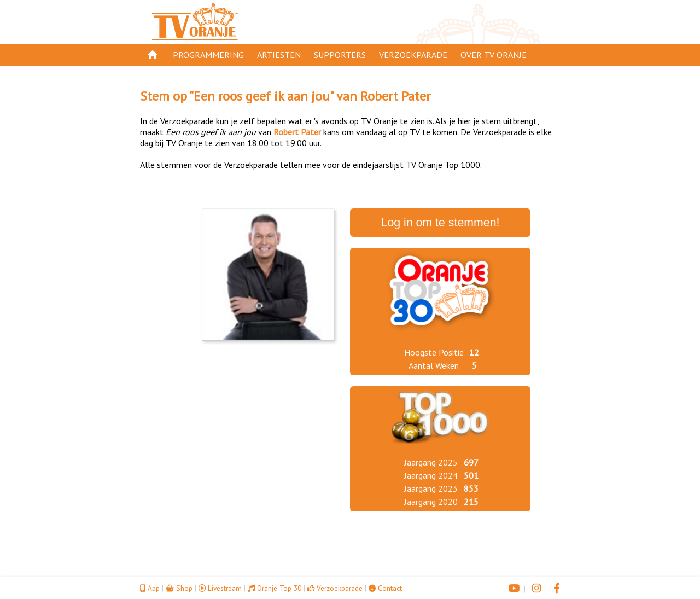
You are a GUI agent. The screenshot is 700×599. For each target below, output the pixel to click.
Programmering (208, 55)
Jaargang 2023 (431, 488)
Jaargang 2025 (431, 462)
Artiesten (279, 55)
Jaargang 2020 (431, 502)
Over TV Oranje (494, 55)
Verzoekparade (413, 55)
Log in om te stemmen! (441, 223)
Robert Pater (395, 96)
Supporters (340, 55)
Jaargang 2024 (431, 475)
